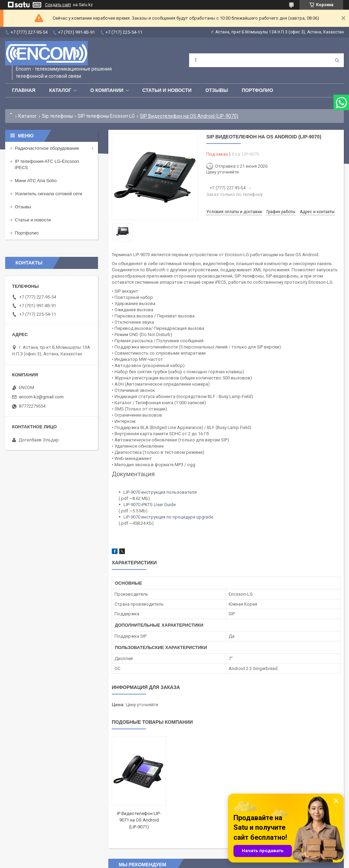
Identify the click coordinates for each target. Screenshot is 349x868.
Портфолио (257, 90)
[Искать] (337, 60)
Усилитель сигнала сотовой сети (48, 194)
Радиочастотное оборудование (47, 148)
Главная (24, 90)
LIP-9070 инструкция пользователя (160, 492)
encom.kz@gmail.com (41, 397)
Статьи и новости (167, 90)
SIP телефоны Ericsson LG (106, 116)
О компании (107, 90)
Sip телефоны (57, 116)
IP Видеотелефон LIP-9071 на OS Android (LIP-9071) (139, 820)
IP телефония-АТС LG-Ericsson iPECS (47, 164)
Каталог (60, 90)
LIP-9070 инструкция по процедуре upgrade (168, 517)
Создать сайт (58, 5)
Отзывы (217, 90)
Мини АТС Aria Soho (36, 181)
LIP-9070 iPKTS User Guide (150, 505)
